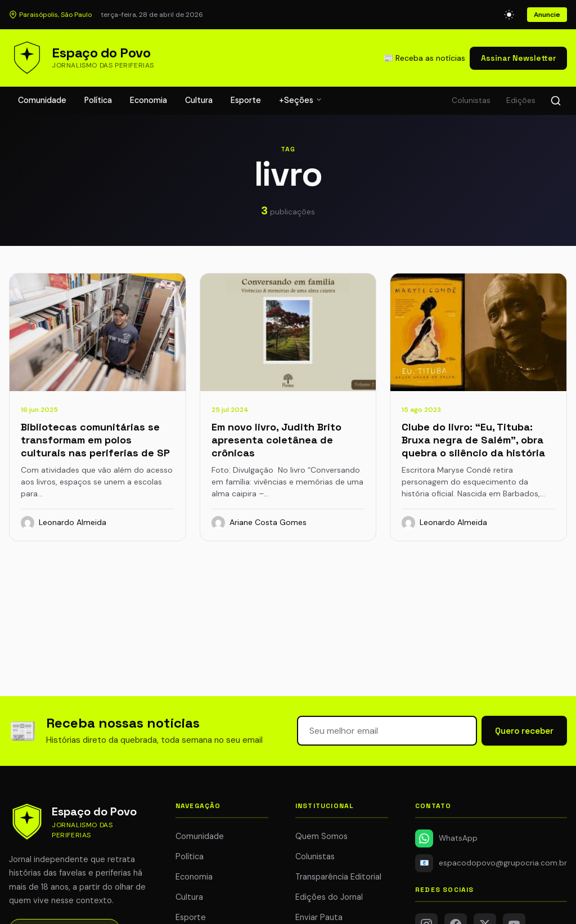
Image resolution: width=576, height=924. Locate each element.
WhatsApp (446, 838)
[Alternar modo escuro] (509, 15)
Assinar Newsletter (518, 58)
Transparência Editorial (338, 877)
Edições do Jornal (329, 897)
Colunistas (471, 100)
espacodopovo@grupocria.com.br (491, 863)
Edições (521, 100)
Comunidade (42, 100)
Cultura (199, 100)
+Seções (301, 100)
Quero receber (524, 731)
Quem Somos (321, 836)
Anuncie (547, 15)
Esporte (246, 100)
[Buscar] (556, 101)
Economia (148, 100)
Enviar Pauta (319, 917)
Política (98, 100)
